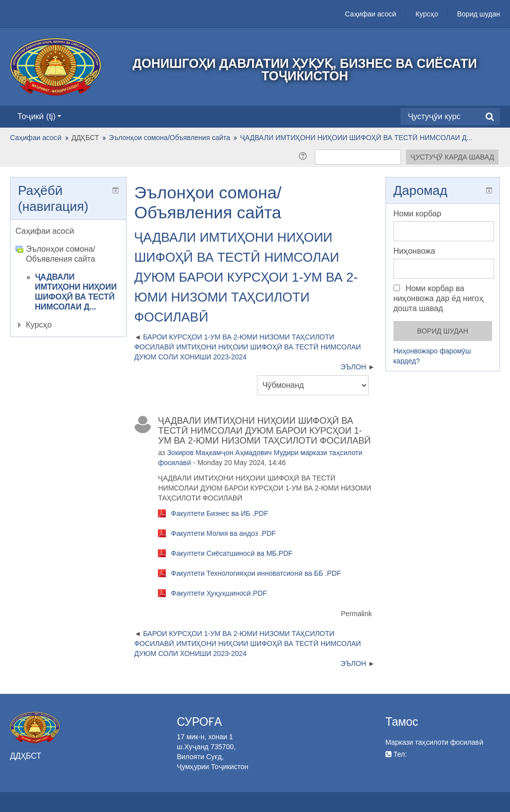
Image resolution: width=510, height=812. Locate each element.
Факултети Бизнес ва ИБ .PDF (219, 513)
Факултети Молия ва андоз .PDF (223, 533)
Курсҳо (427, 14)
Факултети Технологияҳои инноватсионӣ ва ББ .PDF (256, 573)
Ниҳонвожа (414, 251)
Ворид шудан (479, 14)
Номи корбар (417, 214)
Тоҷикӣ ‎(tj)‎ (39, 116)
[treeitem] (68, 231)
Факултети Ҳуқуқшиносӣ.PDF (219, 593)
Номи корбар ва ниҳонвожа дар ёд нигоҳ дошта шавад (439, 298)
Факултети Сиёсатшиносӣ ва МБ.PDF (232, 553)
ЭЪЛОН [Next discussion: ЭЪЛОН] (353, 367)
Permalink (357, 614)
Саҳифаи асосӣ (371, 14)
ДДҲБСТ (85, 138)
